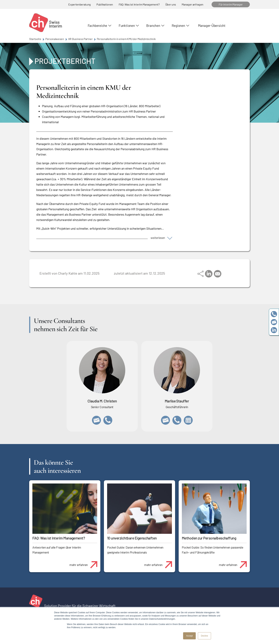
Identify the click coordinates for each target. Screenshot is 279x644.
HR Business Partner (80, 39)
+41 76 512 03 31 (108, 420)
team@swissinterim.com (274, 322)
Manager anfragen (193, 4)
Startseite (35, 39)
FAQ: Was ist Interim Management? (139, 4)
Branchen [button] (153, 26)
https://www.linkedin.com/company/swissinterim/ (274, 330)
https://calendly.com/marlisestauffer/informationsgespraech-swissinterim (188, 420)
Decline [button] (204, 636)
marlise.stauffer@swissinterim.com (165, 420)
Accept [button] (189, 636)
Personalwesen (55, 39)
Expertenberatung (80, 4)
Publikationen (105, 4)
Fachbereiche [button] (97, 26)
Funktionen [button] (127, 26)
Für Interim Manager (231, 4)
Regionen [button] (178, 26)
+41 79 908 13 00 (177, 420)
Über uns (171, 4)
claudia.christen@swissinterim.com (96, 420)
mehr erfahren (85, 563)
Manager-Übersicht (212, 26)
